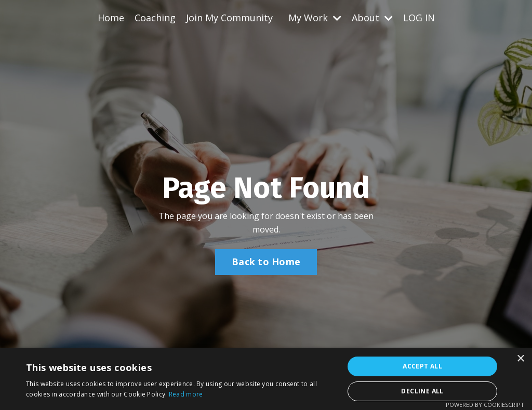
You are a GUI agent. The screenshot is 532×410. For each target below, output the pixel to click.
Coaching (155, 18)
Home (111, 18)
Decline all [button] (422, 391)
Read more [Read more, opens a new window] (186, 394)
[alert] (266, 379)
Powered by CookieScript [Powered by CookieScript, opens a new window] (485, 405)
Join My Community (229, 18)
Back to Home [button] (266, 262)
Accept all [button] (422, 366)
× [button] (520, 359)
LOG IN (419, 18)
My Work (315, 18)
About (372, 18)
